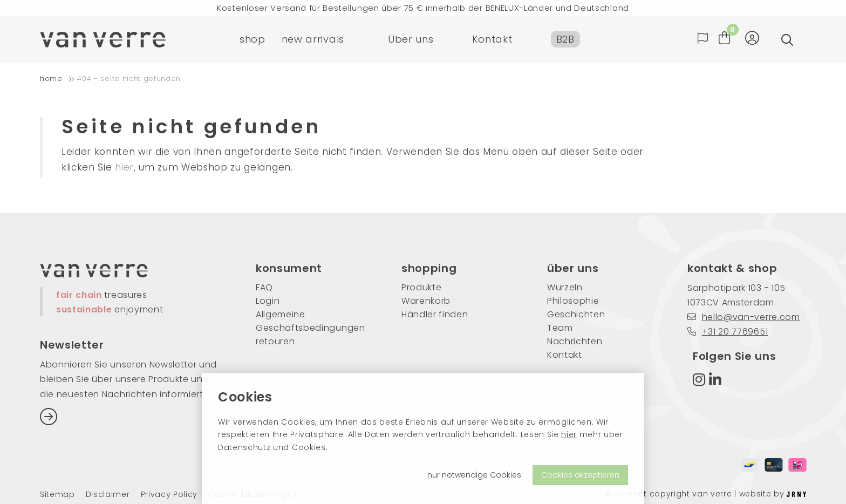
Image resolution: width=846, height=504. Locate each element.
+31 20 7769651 (728, 332)
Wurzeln (565, 287)
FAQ (264, 287)
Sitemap (57, 495)
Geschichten (576, 314)
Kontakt (492, 40)
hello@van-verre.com (744, 317)
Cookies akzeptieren (580, 475)
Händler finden (435, 314)
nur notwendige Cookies (474, 475)
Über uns (411, 40)
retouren (275, 341)
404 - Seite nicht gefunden (129, 79)
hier (569, 434)
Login (268, 301)
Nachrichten (575, 341)
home (51, 79)
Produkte (421, 287)
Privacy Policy (169, 495)
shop (253, 40)
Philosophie (573, 301)
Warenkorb (426, 301)
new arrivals (313, 40)
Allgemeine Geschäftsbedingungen (311, 321)
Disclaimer (108, 495)
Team (560, 328)
